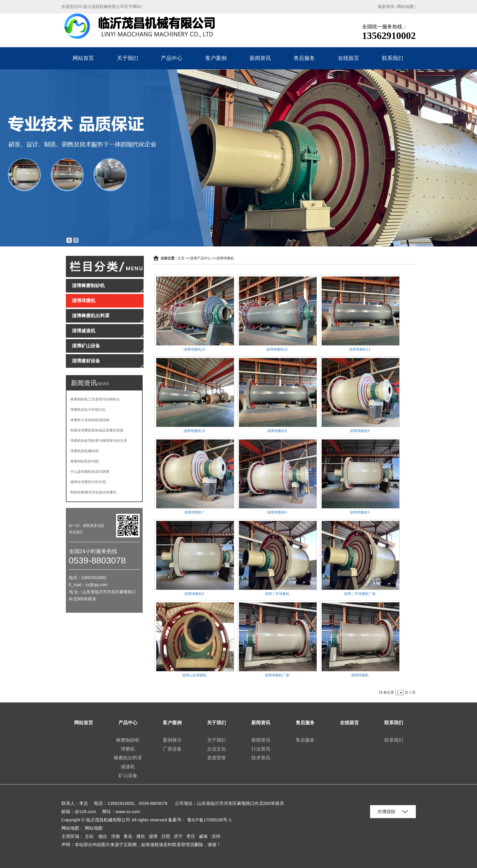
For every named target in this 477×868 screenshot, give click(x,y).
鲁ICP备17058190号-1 (209, 820)
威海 (203, 836)
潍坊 (141, 836)
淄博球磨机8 (360, 431)
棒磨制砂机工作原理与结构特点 (95, 399)
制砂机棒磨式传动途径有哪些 (93, 492)
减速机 (128, 767)
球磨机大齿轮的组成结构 (90, 420)
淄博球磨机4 (194, 594)
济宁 (178, 836)
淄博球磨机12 (277, 349)
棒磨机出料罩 (128, 758)
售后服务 (304, 58)
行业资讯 (261, 749)
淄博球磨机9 (277, 431)
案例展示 (172, 740)
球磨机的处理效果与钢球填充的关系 (99, 441)
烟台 (103, 836)
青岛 (128, 836)
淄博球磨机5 (360, 512)
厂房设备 (172, 749)
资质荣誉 (216, 758)
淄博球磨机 (225, 258)
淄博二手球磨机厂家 (360, 594)
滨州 (216, 836)
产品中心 (172, 58)
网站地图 (406, 7)
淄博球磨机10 (194, 431)
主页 (181, 258)
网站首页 (83, 58)
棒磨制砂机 (128, 740)
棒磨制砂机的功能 (84, 461)
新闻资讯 (260, 58)
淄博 (153, 836)
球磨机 (128, 749)
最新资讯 (386, 7)
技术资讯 (261, 758)
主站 (89, 836)
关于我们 (128, 58)
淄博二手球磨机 (277, 594)
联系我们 (393, 58)
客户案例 (216, 58)
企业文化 (216, 749)
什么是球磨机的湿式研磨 (90, 472)
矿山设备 (128, 775)
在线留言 (349, 58)
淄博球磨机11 (360, 349)
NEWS (103, 384)
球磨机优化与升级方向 (88, 410)
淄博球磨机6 (277, 512)
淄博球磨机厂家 (277, 675)
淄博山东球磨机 (194, 675)
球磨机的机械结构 (84, 451)
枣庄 (191, 836)
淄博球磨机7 (194, 512)
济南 (115, 836)
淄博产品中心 (201, 258)
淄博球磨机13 (194, 349)
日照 (166, 836)
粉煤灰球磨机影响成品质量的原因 (97, 430)
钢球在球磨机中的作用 (88, 482)
